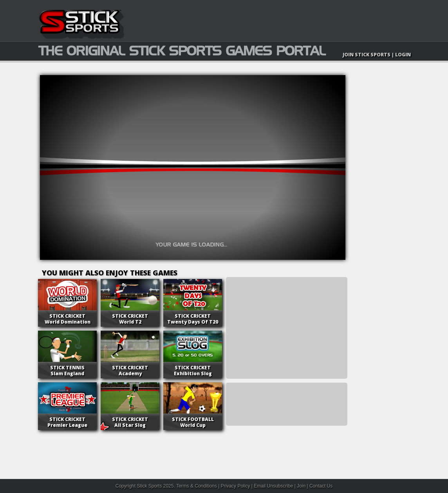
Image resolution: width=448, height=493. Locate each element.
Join (301, 486)
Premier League (67, 422)
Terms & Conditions (197, 486)
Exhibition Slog (193, 371)
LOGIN (403, 55)
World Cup (193, 422)
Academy (130, 371)
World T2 (130, 319)
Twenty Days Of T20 (193, 319)
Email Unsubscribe (273, 486)
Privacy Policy (236, 486)
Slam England (67, 371)
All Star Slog (130, 422)
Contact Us (321, 486)
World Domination (68, 319)
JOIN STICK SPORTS (367, 55)
